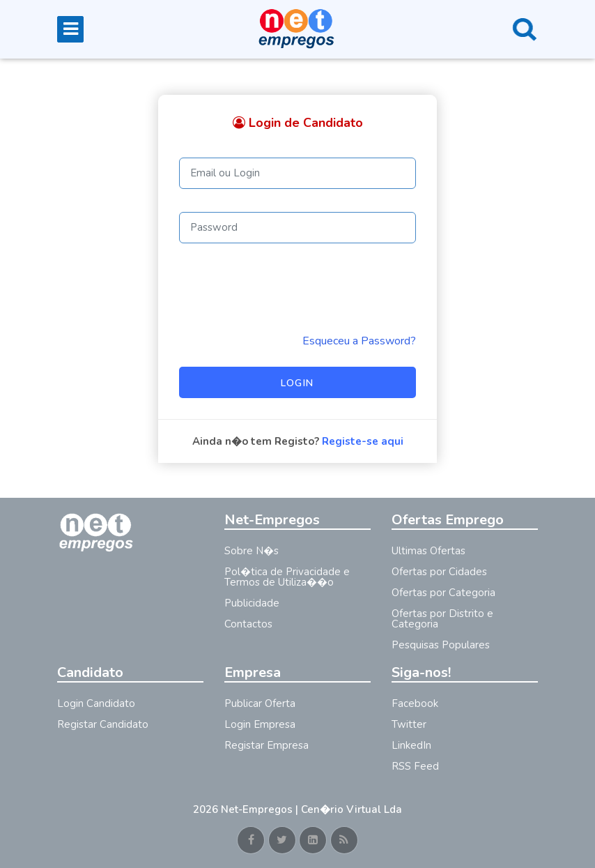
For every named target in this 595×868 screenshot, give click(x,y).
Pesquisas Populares (441, 645)
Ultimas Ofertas (428, 551)
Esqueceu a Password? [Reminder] (359, 341)
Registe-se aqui (363, 441)
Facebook (415, 703)
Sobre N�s (252, 551)
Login (297, 383)
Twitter (409, 724)
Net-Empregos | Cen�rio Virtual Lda (311, 809)
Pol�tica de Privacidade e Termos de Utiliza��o (287, 577)
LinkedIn (411, 745)
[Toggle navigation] (70, 29)
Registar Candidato (103, 724)
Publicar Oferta (260, 703)
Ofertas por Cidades (439, 572)
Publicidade (252, 603)
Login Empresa (260, 724)
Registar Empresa (266, 745)
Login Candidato (96, 703)
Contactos (248, 624)
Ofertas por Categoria (443, 593)
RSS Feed (415, 766)
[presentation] (285, 288)
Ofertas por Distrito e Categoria (442, 619)
